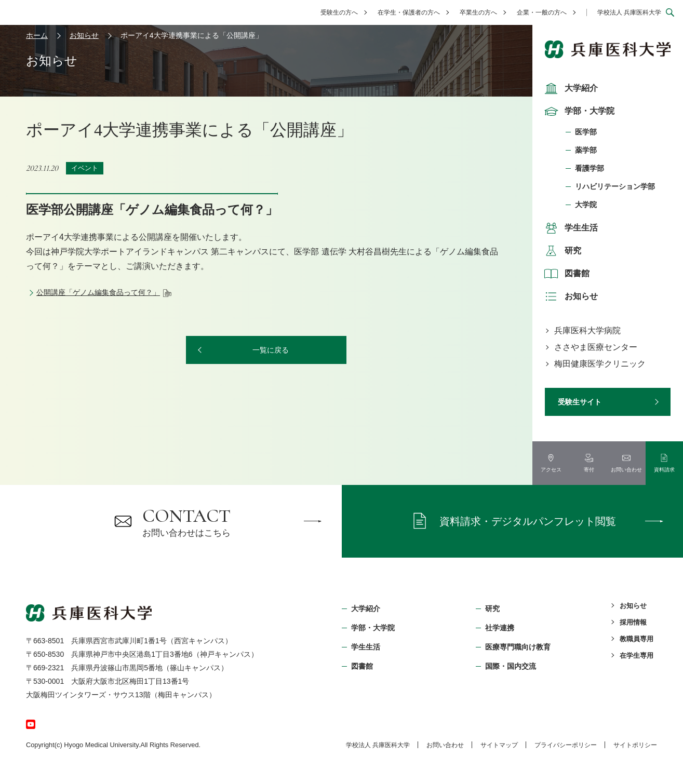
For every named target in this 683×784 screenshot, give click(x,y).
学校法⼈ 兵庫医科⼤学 (378, 745)
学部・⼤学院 (373, 628)
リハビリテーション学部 (615, 186)
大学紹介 (570, 88)
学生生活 (570, 228)
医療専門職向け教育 (518, 647)
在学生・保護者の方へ (409, 12)
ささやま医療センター (596, 347)
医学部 (586, 132)
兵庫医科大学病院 (587, 330)
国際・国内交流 (511, 666)
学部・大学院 (578, 111)
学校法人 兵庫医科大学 (629, 12)
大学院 (586, 205)
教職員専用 (637, 639)
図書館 (566, 274)
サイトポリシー (635, 745)
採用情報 (633, 622)
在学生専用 (637, 655)
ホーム (37, 35)
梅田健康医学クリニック (600, 364)
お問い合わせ (445, 745)
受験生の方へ (339, 12)
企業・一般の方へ (542, 12)
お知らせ (570, 296)
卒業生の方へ (478, 12)
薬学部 (586, 150)
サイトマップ (499, 745)
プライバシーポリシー (566, 745)
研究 (561, 251)
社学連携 (500, 628)
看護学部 (590, 168)
